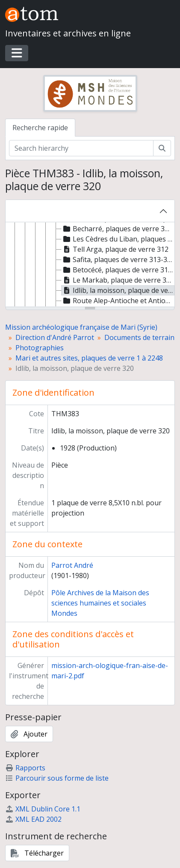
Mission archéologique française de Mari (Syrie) (81, 327)
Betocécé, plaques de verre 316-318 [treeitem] (118, 270)
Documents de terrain (139, 337)
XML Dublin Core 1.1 (43, 809)
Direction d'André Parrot (55, 337)
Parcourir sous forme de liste (57, 778)
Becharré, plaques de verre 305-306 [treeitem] (118, 229)
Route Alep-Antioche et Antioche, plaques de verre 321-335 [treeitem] (118, 301)
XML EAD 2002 (33, 819)
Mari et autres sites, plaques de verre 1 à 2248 (89, 358)
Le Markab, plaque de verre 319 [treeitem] (118, 280)
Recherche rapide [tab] (40, 128)
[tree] (90, 265)
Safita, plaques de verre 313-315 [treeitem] (118, 260)
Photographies (40, 348)
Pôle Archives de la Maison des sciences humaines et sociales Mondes (100, 603)
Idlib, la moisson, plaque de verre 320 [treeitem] (118, 290)
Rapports (25, 768)
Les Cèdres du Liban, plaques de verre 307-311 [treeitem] (118, 239)
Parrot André (72, 565)
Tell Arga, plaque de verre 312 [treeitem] (115, 249)
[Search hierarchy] (81, 148)
